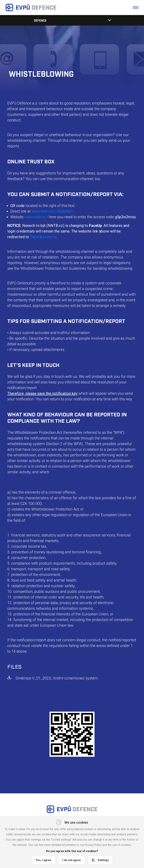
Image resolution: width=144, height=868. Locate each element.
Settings (103, 860)
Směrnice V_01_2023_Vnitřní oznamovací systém (57, 678)
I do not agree (72, 860)
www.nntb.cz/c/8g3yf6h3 (52, 211)
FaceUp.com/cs (43, 237)
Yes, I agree (43, 860)
